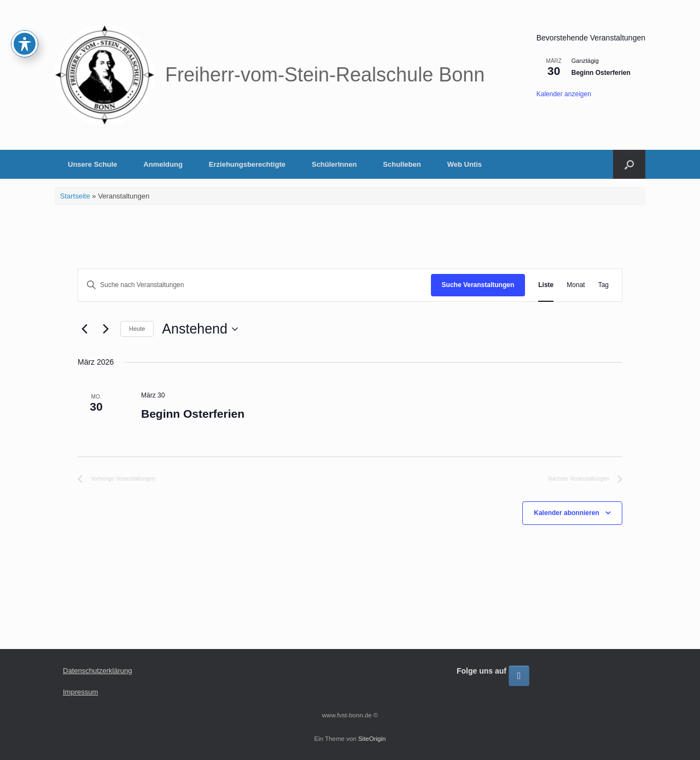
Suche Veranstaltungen (478, 285)
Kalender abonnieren (566, 513)
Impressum (80, 692)
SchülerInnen (334, 164)
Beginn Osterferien (601, 73)
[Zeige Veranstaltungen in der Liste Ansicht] (546, 285)
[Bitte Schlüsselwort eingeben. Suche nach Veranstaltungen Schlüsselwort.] (255, 285)
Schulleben (402, 164)
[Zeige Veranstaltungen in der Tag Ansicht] (603, 285)
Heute (137, 329)
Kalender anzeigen (564, 94)
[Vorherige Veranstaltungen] (84, 329)
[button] (629, 164)
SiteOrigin (372, 739)
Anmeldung (163, 164)
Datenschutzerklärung (97, 671)
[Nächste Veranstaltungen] (106, 329)
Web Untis (465, 164)
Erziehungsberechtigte (247, 164)
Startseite (75, 196)
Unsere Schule (92, 164)
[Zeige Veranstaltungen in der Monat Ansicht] (576, 285)
